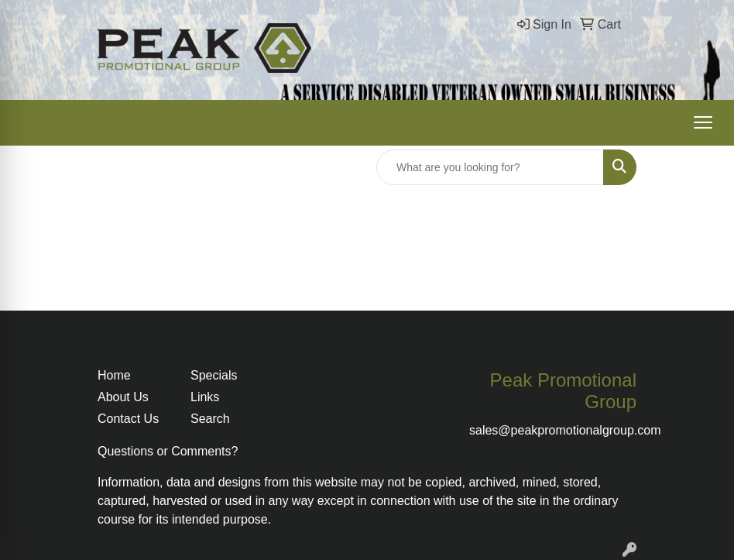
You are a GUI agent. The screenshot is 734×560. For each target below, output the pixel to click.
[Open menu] (703, 122)
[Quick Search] (490, 167)
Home (114, 375)
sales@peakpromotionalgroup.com (565, 430)
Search (210, 419)
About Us (123, 397)
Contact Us (128, 419)
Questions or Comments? (168, 451)
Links (205, 397)
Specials (214, 375)
